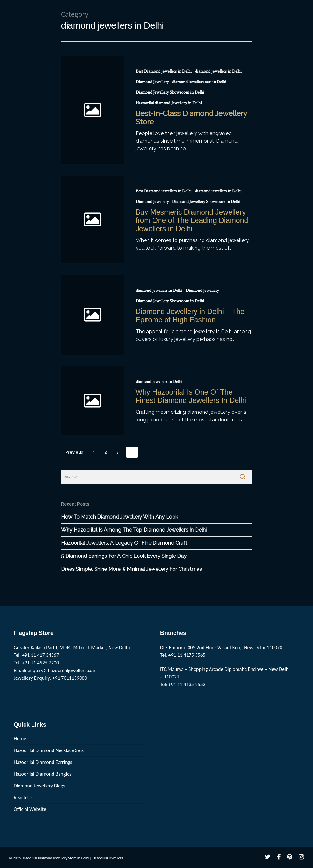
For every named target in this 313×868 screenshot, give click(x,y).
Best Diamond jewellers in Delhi (164, 71)
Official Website (30, 809)
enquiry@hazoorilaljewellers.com (62, 670)
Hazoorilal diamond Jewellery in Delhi (169, 103)
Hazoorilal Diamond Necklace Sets (49, 750)
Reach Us (23, 797)
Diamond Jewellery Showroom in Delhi (170, 92)
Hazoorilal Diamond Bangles (43, 774)
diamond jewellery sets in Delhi (199, 82)
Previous (74, 452)
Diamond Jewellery (152, 82)
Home (20, 739)
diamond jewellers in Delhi (218, 71)
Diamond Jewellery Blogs (39, 786)
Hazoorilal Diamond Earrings (43, 762)
